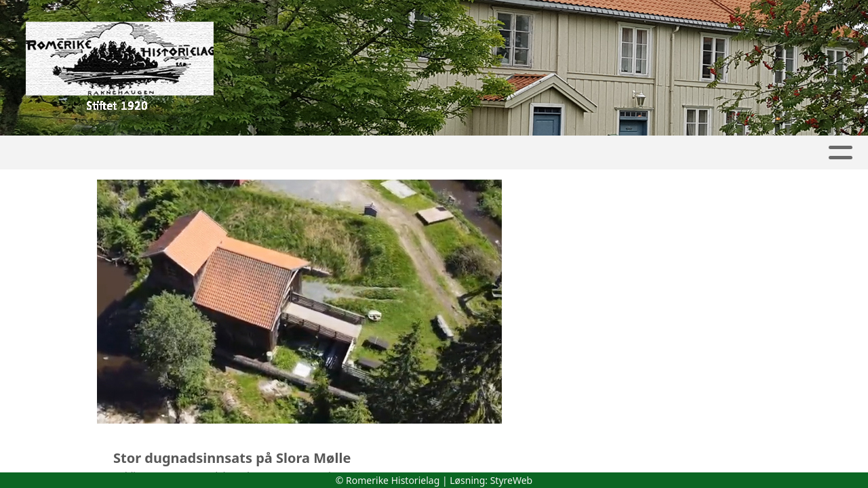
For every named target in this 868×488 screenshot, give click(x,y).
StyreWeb (512, 480)
